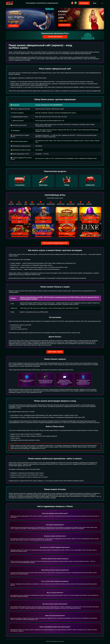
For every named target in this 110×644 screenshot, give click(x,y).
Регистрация (83, 3)
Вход (94, 3)
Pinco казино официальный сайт (55, 243)
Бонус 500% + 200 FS (55, 352)
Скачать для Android (55, 37)
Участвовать (14, 26)
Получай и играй (65, 25)
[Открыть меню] (102, 3)
